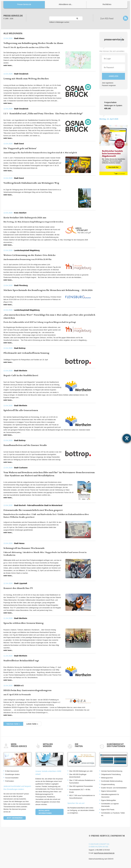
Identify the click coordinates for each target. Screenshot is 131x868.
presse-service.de (13, 16)
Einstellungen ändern (12, 774)
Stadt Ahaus (19, 38)
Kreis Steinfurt (20, 213)
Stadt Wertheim (21, 371)
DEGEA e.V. (19, 686)
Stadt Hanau (19, 543)
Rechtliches (107, 4)
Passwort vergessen (109, 85)
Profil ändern (10, 781)
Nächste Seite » (13, 724)
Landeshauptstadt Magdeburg (27, 250)
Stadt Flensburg (21, 285)
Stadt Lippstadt (21, 583)
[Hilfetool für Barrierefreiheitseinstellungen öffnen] (127, 438)
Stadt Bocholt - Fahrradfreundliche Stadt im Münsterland (38, 505)
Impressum (118, 836)
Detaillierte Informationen (45, 812)
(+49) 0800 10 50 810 (102, 850)
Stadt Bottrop (20, 348)
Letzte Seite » (32, 724)
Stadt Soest (19, 144)
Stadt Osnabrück (21, 74)
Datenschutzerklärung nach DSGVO (101, 859)
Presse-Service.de (24, 4)
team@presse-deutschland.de (104, 853)
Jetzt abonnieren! (15, 818)
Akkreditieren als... (66, 4)
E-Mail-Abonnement (12, 771)
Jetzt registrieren (108, 83)
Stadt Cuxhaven (21, 468)
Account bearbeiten (12, 778)
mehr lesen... (8, 65)
